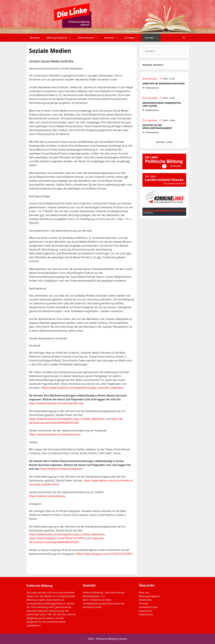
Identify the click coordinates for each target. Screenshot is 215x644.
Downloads (145, 600)
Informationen (89, 38)
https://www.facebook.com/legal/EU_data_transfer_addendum (67, 419)
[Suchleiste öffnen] (184, 38)
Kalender (113, 38)
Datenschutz (146, 614)
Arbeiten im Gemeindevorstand (164, 83)
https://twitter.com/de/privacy (47, 496)
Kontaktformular (92, 607)
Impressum (145, 611)
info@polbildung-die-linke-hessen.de (104, 603)
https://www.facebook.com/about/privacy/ (55, 434)
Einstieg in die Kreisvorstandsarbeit (157, 127)
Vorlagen (133, 38)
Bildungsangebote (61, 38)
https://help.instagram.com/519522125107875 (57, 538)
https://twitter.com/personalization (61, 469)
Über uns (144, 592)
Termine (144, 603)
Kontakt (153, 38)
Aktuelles (35, 38)
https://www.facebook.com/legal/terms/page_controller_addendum (82, 388)
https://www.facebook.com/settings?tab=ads (56, 403)
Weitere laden (164, 142)
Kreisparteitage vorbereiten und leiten (162, 104)
